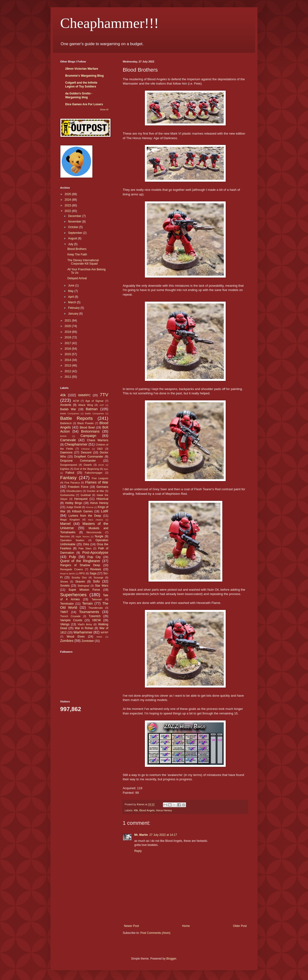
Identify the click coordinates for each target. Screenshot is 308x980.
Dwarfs (88, 465)
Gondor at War (96, 491)
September (76, 233)
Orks (86, 544)
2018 (68, 337)
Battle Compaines (70, 413)
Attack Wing (86, 405)
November (75, 222)
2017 (68, 343)
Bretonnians (90, 431)
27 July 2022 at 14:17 (163, 835)
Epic (106, 469)
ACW (76, 401)
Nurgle (99, 536)
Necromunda (94, 532)
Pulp (73, 557)
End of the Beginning (87, 469)
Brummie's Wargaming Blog (84, 76)
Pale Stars (85, 548)
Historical (102, 499)
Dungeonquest (69, 465)
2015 (68, 354)
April (71, 297)
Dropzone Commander (78, 461)
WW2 (99, 637)
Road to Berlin (68, 574)
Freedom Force (78, 487)
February (74, 308)
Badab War (68, 409)
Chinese (85, 449)
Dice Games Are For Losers (84, 104)
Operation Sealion (72, 540)
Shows (64, 582)
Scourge (98, 577)
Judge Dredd (74, 507)
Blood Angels (147, 810)
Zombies (67, 641)
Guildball (86, 495)
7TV (104, 395)
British (63, 436)
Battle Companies (94, 413)
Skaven (80, 582)
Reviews (96, 569)
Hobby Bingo (74, 503)
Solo (96, 581)
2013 (68, 366)
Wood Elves (76, 637)
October (74, 227)
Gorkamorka (67, 495)
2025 (68, 194)
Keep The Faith (77, 254)
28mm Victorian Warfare (82, 69)
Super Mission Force (84, 590)
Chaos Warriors (98, 440)
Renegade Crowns (72, 569)
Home (186, 926)
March (73, 302)
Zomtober (88, 641)
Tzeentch (95, 616)
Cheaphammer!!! (109, 23)
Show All (104, 110)
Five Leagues (100, 478)
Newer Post (131, 926)
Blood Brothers (77, 249)
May (71, 291)
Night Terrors (83, 537)
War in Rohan (84, 628)
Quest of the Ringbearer (80, 561)
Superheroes (73, 595)
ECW (101, 465)
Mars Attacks (96, 520)
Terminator (67, 604)
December (75, 216)
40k (136, 810)
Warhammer (83, 632)
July (71, 244)
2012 (68, 371)
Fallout (70, 473)
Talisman (97, 599)
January (74, 314)
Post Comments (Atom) (155, 933)
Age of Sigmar (94, 401)
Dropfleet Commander (89, 457)
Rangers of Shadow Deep (80, 565)
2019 (68, 332)
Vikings (65, 624)
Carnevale (68, 440)
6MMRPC (84, 395)
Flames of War (97, 482)
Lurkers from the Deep (85, 516)
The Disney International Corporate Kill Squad (83, 262)
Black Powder (86, 423)
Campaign (88, 436)
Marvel (65, 524)
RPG (82, 573)
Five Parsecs (72, 483)
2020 (68, 326)
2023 (68, 205)
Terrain (87, 603)
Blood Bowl (87, 428)
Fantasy (68, 478)
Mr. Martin (141, 835)
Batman (92, 409)
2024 (68, 200)
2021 (68, 321)
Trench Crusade (70, 616)
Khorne (90, 507)
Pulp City (94, 557)
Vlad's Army (85, 624)
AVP (102, 405)
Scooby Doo (79, 577)
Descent (86, 453)
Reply (138, 851)
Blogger (171, 959)
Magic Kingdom (70, 520)
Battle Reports (77, 418)
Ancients (66, 405)
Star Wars (102, 586)
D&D (100, 449)
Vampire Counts (71, 620)
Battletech (66, 423)
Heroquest (81, 499)
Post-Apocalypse (95, 552)
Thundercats (96, 608)
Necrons (65, 536)
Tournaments (89, 612)
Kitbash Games (82, 511)
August (73, 238)
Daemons (66, 453)
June (72, 285)
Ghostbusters (74, 491)
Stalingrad (83, 586)
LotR (105, 511)
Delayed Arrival (77, 278)
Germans (102, 487)
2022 (68, 211)
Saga (93, 573)
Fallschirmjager (94, 473)
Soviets (65, 586)
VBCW (96, 620)
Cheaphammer (76, 444)
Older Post (240, 926)
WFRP (104, 633)
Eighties (65, 469)
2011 (68, 377)
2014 (68, 360)
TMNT (64, 612)
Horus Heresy (164, 810)
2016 (68, 349)
